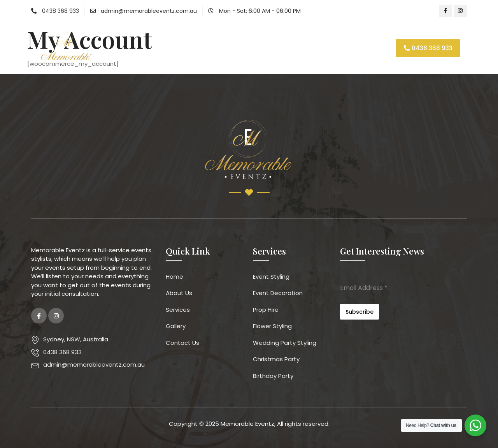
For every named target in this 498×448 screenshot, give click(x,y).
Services (245, 48)
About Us (203, 48)
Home (168, 48)
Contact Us (324, 48)
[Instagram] (460, 11)
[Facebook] (445, 11)
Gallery (284, 48)
